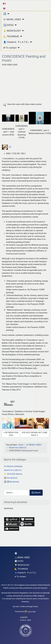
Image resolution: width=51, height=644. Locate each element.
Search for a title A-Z (13, 470)
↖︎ (5, 14)
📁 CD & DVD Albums (13, 474)
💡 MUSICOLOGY (12, 31)
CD (7, 147)
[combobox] (17, 493)
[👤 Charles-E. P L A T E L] (30, 42)
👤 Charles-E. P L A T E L (16, 42)
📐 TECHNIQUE (11, 36)
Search (36, 493)
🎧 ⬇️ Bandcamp (11, 482)
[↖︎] (8, 14)
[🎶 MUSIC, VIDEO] (23, 19)
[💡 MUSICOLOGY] (22, 31)
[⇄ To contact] (18, 48)
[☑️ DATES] (15, 25)
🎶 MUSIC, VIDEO (12, 19)
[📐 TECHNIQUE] (20, 36)
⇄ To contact (10, 48)
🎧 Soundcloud (11, 478)
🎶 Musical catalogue (13, 466)
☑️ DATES (8, 25)
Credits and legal (26, 606)
